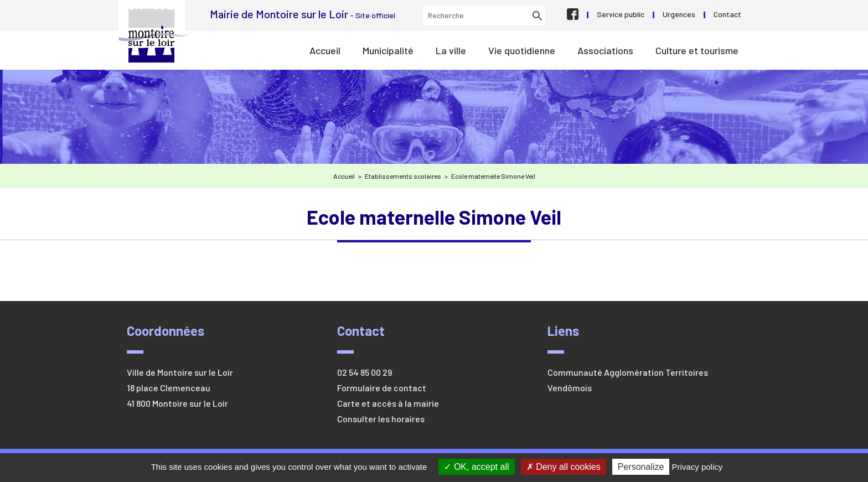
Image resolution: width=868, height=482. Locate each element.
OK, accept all (476, 467)
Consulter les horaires (381, 419)
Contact (727, 14)
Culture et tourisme (697, 50)
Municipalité (388, 50)
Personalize (641, 467)
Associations (605, 50)
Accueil (325, 50)
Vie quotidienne (522, 50)
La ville (451, 50)
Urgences (679, 14)
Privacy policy (697, 467)
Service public (621, 14)
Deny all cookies (564, 467)
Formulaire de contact (382, 388)
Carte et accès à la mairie (388, 403)
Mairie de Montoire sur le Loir (156, 35)
